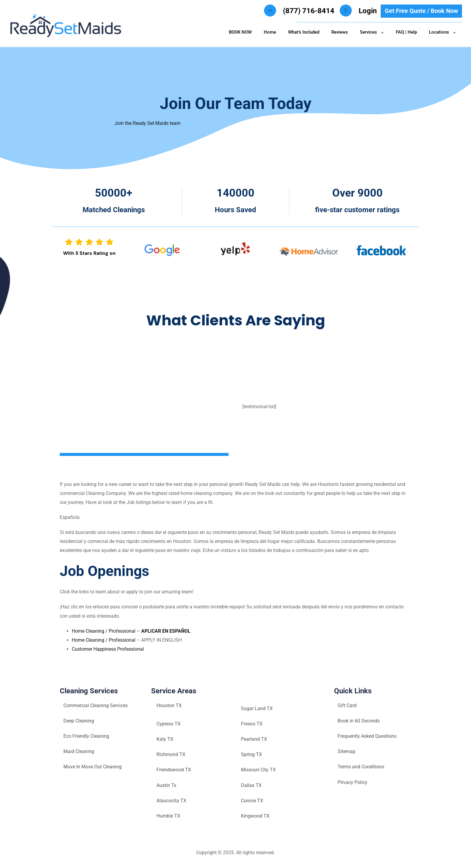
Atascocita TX (171, 801)
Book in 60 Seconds (359, 721)
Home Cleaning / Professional (104, 640)
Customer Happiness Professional (108, 649)
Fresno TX (252, 724)
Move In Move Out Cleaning (93, 767)
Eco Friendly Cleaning (86, 736)
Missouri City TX (258, 770)
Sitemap (346, 751)
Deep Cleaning (79, 721)
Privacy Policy (352, 782)
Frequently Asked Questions (367, 736)
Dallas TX (251, 785)
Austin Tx (166, 785)
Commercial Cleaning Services (96, 705)
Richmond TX (171, 754)
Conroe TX (252, 801)
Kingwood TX (255, 816)
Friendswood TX (174, 770)
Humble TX (168, 816)
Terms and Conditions (361, 767)
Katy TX (165, 739)
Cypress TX (169, 724)
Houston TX (169, 705)
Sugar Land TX (257, 708)
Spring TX (251, 754)
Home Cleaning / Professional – (131, 631)
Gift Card (347, 705)
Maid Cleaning (79, 751)
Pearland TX (254, 739)
